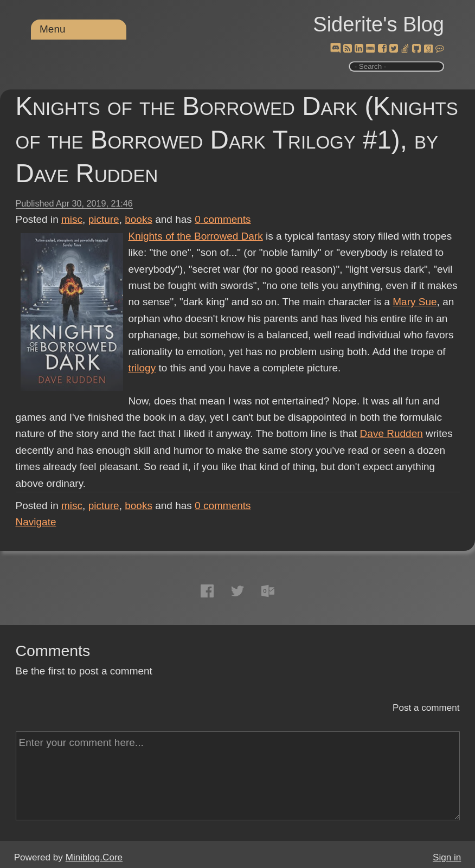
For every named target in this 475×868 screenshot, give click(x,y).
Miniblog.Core (94, 857)
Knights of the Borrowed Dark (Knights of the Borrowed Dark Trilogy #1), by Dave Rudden (237, 140)
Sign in (447, 857)
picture (104, 219)
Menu (53, 29)
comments (223, 219)
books (139, 219)
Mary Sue (415, 302)
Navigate (36, 522)
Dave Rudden (391, 433)
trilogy (142, 368)
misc (72, 219)
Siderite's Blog (378, 24)
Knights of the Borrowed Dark (196, 236)
